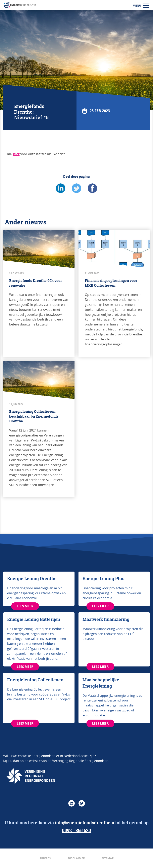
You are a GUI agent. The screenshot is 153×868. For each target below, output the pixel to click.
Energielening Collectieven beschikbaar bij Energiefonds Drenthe (34, 416)
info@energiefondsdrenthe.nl (86, 823)
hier (16, 154)
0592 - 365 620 (76, 830)
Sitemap (108, 858)
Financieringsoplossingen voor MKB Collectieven (111, 283)
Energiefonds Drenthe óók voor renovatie (36, 283)
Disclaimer (76, 858)
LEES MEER (25, 606)
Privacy (45, 858)
